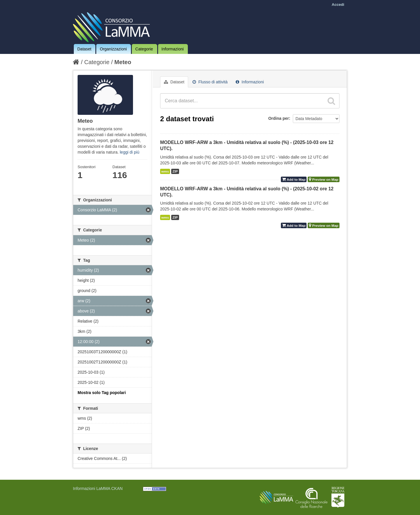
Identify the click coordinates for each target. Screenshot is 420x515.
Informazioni (173, 49)
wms (165, 171)
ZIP (175, 171)
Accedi (338, 5)
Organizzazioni (113, 49)
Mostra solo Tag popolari (102, 393)
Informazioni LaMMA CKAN (98, 488)
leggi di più (130, 152)
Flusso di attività (210, 82)
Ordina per (279, 118)
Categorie (144, 49)
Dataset (84, 49)
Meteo (123, 62)
